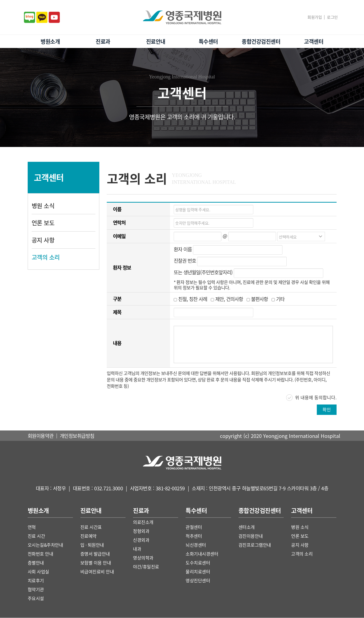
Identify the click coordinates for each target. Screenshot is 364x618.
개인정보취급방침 (77, 436)
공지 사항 (43, 240)
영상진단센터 (198, 581)
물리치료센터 (198, 572)
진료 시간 (36, 536)
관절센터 (194, 527)
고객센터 (314, 41)
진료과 (103, 41)
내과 (137, 549)
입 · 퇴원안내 (92, 545)
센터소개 (247, 527)
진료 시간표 (91, 527)
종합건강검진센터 (261, 41)
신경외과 (141, 540)
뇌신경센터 (196, 545)
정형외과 (141, 531)
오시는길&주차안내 (45, 545)
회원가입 (315, 17)
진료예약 (88, 536)
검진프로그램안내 (255, 545)
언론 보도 (43, 223)
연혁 (32, 527)
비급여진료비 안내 (97, 572)
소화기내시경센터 (202, 554)
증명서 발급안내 (95, 554)
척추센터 (194, 536)
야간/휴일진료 (146, 567)
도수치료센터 (198, 563)
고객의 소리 (46, 257)
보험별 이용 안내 (96, 563)
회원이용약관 (41, 436)
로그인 (332, 17)
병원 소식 (43, 206)
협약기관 (36, 590)
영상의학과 (143, 558)
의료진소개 (143, 522)
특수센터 (208, 41)
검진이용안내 (251, 536)
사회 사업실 (38, 572)
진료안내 (156, 41)
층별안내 (36, 563)
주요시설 (36, 599)
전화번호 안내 (41, 554)
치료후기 (36, 581)
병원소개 (50, 41)
